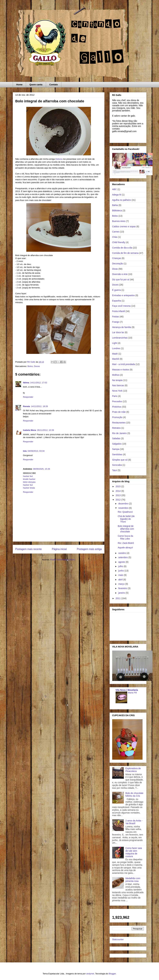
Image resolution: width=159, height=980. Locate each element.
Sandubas (117, 454)
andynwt (90, 974)
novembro (124, 508)
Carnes (116, 232)
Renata (27, 406)
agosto (122, 562)
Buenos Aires (119, 221)
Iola (25, 451)
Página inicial (59, 549)
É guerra (117, 290)
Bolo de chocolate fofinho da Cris (134, 794)
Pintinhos (117, 407)
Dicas (115, 269)
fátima (26, 383)
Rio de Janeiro (119, 433)
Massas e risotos (121, 370)
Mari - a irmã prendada (124, 364)
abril (121, 580)
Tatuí (115, 470)
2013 (118, 495)
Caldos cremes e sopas (124, 226)
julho (121, 566)
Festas (116, 317)
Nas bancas (118, 385)
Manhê (116, 359)
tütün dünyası (29, 482)
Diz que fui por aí (121, 280)
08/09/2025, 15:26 (42, 469)
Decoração (118, 264)
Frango (116, 322)
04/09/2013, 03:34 (36, 451)
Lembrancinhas (120, 338)
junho (121, 571)
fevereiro (123, 588)
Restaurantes (119, 423)
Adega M (117, 195)
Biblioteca (117, 210)
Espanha (117, 301)
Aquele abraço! (125, 548)
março (122, 584)
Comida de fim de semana (125, 253)
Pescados (117, 401)
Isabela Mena (30, 430)
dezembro (124, 504)
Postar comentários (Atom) (63, 560)
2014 (118, 491)
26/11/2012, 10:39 (45, 430)
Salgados (117, 444)
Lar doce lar (118, 332)
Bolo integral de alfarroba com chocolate (126, 529)
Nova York (117, 391)
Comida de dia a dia (122, 248)
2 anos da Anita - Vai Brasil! (134, 822)
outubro (122, 553)
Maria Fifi (132, 693)
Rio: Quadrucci (125, 512)
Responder (28, 397)
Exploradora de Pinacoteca (133, 770)
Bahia (115, 205)
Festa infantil (119, 311)
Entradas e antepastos (123, 295)
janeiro (122, 593)
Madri (115, 354)
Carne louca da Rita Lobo (125, 537)
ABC (115, 189)
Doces (37, 366)
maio (121, 575)
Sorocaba (117, 465)
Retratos (116, 428)
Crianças (117, 258)
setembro (123, 557)
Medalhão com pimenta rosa (133, 880)
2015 (118, 486)
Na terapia (117, 380)
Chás (115, 237)
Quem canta (36, 85)
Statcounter (118, 939)
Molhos (116, 375)
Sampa (116, 449)
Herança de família (122, 327)
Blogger (112, 974)
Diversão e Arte (120, 274)
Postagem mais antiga (89, 549)
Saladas (116, 438)
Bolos (30, 366)
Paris (115, 396)
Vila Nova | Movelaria (127, 690)
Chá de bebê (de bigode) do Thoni (126, 519)
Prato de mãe (119, 412)
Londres (116, 348)
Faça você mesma (121, 306)
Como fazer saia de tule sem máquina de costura (134, 852)
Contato (54, 85)
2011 (118, 598)
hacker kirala (29, 488)
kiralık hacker (29, 479)
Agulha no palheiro (122, 200)
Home (19, 85)
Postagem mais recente (29, 549)
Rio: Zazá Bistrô (126, 543)
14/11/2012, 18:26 (39, 406)
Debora (59, 159)
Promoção (117, 417)
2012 (118, 500)
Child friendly (119, 242)
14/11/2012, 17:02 (39, 383)
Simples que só (120, 460)
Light (115, 343)
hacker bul (28, 476)
